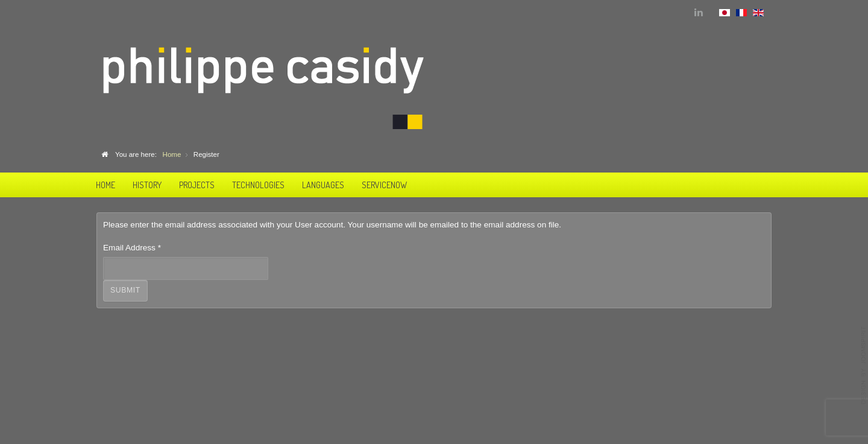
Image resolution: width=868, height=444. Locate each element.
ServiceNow (384, 185)
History (147, 185)
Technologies (258, 185)
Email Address (132, 248)
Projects (197, 185)
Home (105, 185)
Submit (125, 290)
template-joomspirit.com (864, 366)
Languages (323, 185)
